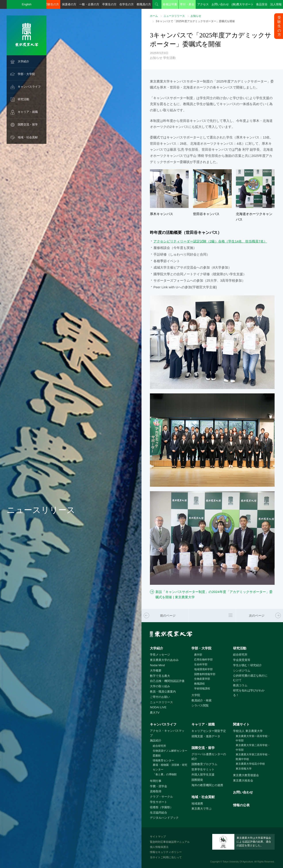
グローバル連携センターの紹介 (209, 756)
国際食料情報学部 (205, 674)
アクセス (203, 4)
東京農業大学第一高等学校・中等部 (253, 738)
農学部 (198, 655)
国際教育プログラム (204, 764)
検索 (157, 4)
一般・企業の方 (89, 4)
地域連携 (197, 804)
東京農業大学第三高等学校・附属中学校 (253, 757)
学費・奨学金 (159, 786)
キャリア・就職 (28, 112)
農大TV (155, 713)
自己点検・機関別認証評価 (167, 681)
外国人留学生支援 (203, 775)
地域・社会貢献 (28, 137)
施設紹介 (156, 740)
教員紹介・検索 (202, 700)
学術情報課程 (202, 689)
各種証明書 (170, 4)
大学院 (196, 695)
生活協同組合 (159, 813)
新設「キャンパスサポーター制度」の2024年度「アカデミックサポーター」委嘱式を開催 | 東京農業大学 (214, 595)
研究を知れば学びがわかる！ (249, 693)
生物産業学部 (202, 679)
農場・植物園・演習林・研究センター (170, 767)
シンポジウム (242, 671)
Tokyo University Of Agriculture (238, 862)
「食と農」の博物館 (165, 774)
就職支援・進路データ (206, 736)
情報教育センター (163, 760)
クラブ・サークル (161, 797)
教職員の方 (144, 4)
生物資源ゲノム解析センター (170, 751)
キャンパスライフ (29, 87)
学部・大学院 (26, 74)
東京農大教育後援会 (246, 775)
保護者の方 (69, 4)
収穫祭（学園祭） (161, 807)
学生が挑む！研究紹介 (247, 665)
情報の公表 (241, 805)
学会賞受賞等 (242, 660)
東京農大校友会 (243, 780)
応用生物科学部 (203, 660)
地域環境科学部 (203, 669)
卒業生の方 (109, 4)
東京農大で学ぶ (202, 809)
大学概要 (156, 671)
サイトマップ (158, 837)
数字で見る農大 (160, 676)
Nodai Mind (157, 665)
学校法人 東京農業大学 (248, 731)
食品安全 (262, 4)
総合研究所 (240, 655)
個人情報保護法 (159, 847)
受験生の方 (52, 4)
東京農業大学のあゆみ (164, 660)
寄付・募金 (187, 4)
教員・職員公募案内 (163, 692)
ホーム (154, 16)
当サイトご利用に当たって (166, 857)
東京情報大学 (244, 769)
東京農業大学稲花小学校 (250, 764)
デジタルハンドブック (164, 818)
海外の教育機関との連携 (207, 785)
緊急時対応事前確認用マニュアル (170, 842)
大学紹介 (23, 61)
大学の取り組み (160, 686)
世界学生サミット (203, 769)
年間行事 (156, 781)
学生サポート (159, 802)
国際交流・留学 (28, 124)
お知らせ (196, 16)
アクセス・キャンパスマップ (167, 733)
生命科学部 (201, 664)
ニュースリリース (174, 16)
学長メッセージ (160, 655)
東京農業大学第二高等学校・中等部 (253, 748)
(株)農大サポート (243, 4)
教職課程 (199, 684)
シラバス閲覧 (200, 705)
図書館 (157, 756)
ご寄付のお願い (160, 697)
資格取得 (156, 791)
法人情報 (276, 4)
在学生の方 (127, 4)
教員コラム (240, 685)
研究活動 (23, 99)
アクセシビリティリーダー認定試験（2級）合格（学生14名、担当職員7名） (210, 241)
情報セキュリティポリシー (166, 852)
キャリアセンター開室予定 (209, 731)
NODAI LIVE (158, 707)
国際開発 (197, 780)
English (27, 4)
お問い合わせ (220, 4)
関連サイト (241, 724)
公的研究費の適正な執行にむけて (250, 678)
